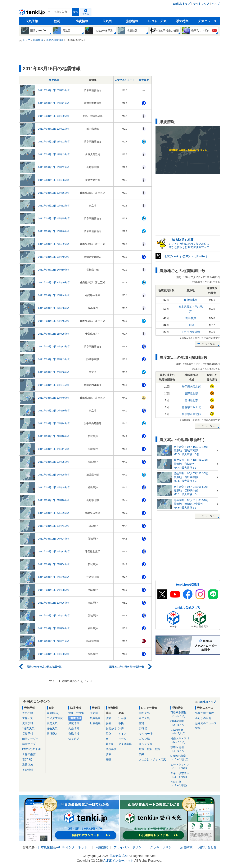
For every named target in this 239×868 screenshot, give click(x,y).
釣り (142, 754)
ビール (122, 739)
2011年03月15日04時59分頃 (54, 411)
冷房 (121, 728)
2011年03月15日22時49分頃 (54, 282)
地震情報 (76, 718)
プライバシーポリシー (129, 847)
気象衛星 (95, 718)
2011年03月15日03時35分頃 (54, 462)
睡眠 (108, 759)
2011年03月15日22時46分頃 (54, 321)
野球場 (143, 728)
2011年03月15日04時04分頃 (54, 539)
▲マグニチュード (125, 80)
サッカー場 (146, 734)
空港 (142, 723)
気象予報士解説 (205, 713)
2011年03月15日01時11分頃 (54, 449)
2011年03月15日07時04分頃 (54, 564)
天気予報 (32, 21)
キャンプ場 (146, 744)
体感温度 (111, 749)
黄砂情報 (28, 770)
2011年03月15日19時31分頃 (54, 551)
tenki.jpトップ (182, 4)
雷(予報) (27, 759)
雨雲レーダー (30, 739)
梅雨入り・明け (181, 740)
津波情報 (74, 723)
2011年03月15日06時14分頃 (54, 423)
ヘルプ (216, 4)
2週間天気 (28, 728)
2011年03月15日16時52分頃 (54, 167)
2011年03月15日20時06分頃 (54, 603)
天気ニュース (207, 21)
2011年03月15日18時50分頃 (54, 654)
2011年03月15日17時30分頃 (54, 308)
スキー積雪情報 (181, 775)
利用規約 (102, 847)
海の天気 (144, 718)
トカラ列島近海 (191, 332)
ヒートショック (181, 766)
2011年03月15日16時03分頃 (54, 577)
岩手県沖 (191, 318)
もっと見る (209, 344)
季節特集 (182, 21)
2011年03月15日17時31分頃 (54, 129)
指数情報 (132, 21)
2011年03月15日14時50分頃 (54, 270)
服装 (108, 723)
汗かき (122, 718)
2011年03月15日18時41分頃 (54, 526)
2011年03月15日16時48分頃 (54, 487)
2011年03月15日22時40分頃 (54, 398)
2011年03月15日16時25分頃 (54, 218)
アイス (122, 734)
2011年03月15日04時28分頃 (54, 590)
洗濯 (108, 718)
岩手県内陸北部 (191, 387)
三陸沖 (191, 325)
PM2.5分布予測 (31, 749)
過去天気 (52, 728)
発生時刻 (54, 80)
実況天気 (52, 723)
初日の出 (181, 784)
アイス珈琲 (125, 744)
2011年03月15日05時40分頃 (54, 257)
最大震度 (144, 80)
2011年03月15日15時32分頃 (54, 347)
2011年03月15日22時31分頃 (54, 641)
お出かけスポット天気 (152, 759)
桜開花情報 (181, 723)
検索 (75, 12)
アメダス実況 (55, 718)
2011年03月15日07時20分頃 (54, 500)
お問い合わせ (207, 847)
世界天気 (28, 718)
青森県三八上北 (191, 407)
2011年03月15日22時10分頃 (54, 436)
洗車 (108, 754)
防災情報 (82, 21)
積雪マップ (29, 744)
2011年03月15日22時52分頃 (54, 244)
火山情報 (74, 728)
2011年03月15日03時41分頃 (54, 616)
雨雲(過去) (53, 713)
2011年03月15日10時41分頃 (54, 103)
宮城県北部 (191, 400)
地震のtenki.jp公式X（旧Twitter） (186, 256)
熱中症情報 (181, 749)
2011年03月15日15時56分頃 (54, 180)
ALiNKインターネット (72, 847)
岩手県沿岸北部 (191, 414)
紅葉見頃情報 (181, 758)
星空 (108, 734)
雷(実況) (52, 734)
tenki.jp (32, 13)
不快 (121, 723)
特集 (198, 728)
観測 (57, 21)
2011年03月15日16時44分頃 (54, 295)
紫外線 (110, 744)
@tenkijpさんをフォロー (79, 681)
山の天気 (144, 713)
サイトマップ (201, 4)
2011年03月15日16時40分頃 (54, 231)
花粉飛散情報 (181, 714)
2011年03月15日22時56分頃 (54, 193)
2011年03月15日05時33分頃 (54, 90)
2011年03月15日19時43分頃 (54, 154)
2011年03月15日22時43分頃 (54, 359)
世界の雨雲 (29, 754)
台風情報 (74, 734)
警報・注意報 (76, 713)
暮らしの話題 (203, 718)
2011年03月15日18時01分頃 (54, 142)
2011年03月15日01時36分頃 (54, 372)
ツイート (55, 681)
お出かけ (111, 728)
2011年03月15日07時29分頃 (54, 513)
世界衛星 (95, 723)
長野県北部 (191, 300)
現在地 (86, 14)
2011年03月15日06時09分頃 (54, 116)
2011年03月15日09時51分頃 (54, 206)
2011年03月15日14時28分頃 (54, 475)
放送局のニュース (206, 723)
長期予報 (28, 734)
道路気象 (28, 765)
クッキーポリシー (162, 847)
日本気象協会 (47, 847)
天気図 (107, 21)
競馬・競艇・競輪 (150, 749)
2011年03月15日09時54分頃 (54, 385)
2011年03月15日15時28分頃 (54, 334)
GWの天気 (181, 732)
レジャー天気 (157, 21)
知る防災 (74, 739)
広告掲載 (186, 847)
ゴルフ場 (144, 739)
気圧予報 (28, 723)
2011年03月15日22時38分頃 (54, 628)
